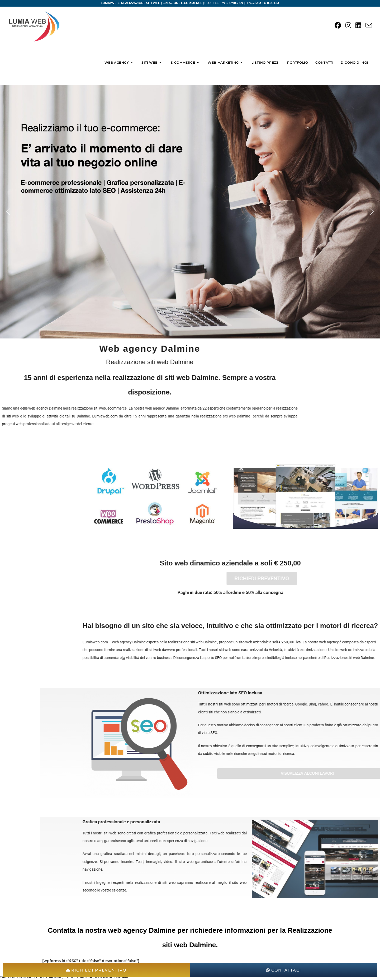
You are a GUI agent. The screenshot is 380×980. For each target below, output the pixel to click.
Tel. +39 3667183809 (228, 3)
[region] (190, 212)
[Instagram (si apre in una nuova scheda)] (348, 25)
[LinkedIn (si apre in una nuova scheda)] (358, 25)
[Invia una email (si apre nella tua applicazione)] (369, 25)
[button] (8, 212)
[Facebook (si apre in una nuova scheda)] (338, 25)
